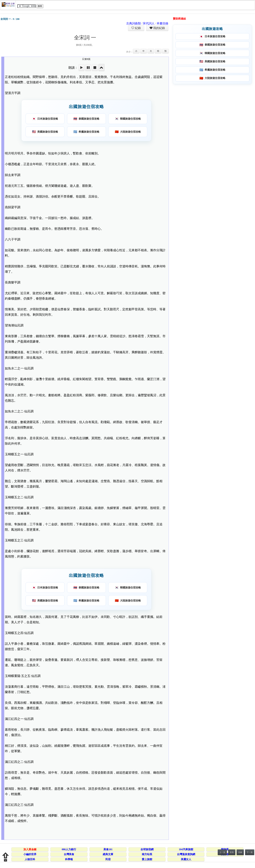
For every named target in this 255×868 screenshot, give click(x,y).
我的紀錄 (159, 28)
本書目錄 (162, 23)
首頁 (232, 852)
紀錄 (138, 28)
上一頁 (222, 852)
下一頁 (250, 852)
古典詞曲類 (134, 23)
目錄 (240, 852)
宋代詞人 (149, 23)
